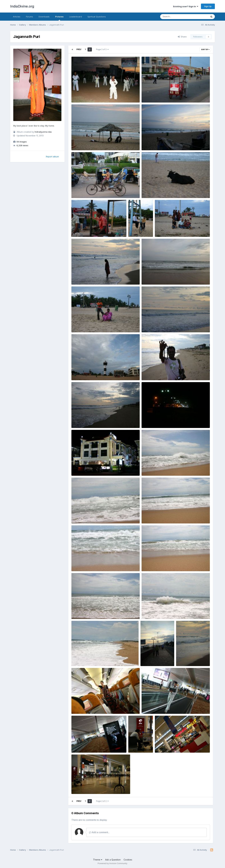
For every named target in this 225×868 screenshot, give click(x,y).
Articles (17, 17)
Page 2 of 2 (102, 49)
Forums (29, 17)
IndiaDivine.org (22, 6)
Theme (98, 860)
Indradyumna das (43, 132)
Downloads (44, 17)
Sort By (205, 49)
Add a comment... (99, 832)
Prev (79, 49)
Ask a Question (113, 860)
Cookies (128, 860)
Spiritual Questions (97, 17)
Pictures (59, 18)
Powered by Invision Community (112, 863)
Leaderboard (76, 17)
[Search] (176, 17)
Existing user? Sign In (186, 6)
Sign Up (208, 6)
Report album (52, 157)
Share (182, 37)
